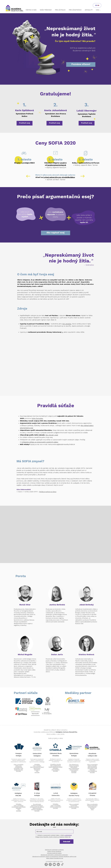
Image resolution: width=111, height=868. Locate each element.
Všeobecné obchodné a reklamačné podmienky (54, 855)
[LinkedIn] (58, 864)
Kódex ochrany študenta (54, 851)
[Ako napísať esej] (56, 233)
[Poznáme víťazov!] (81, 64)
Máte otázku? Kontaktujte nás (55, 858)
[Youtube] (54, 864)
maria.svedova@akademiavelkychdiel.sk (61, 445)
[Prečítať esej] (25, 123)
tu (62, 332)
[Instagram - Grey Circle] (50, 864)
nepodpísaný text (30, 416)
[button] (31, 11)
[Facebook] (46, 864)
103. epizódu (67, 324)
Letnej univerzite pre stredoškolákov (59, 177)
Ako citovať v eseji (52, 435)
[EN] (97, 5)
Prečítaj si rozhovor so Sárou (48, 492)
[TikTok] (62, 864)
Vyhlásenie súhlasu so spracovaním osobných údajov (40, 442)
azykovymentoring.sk (57, 165)
